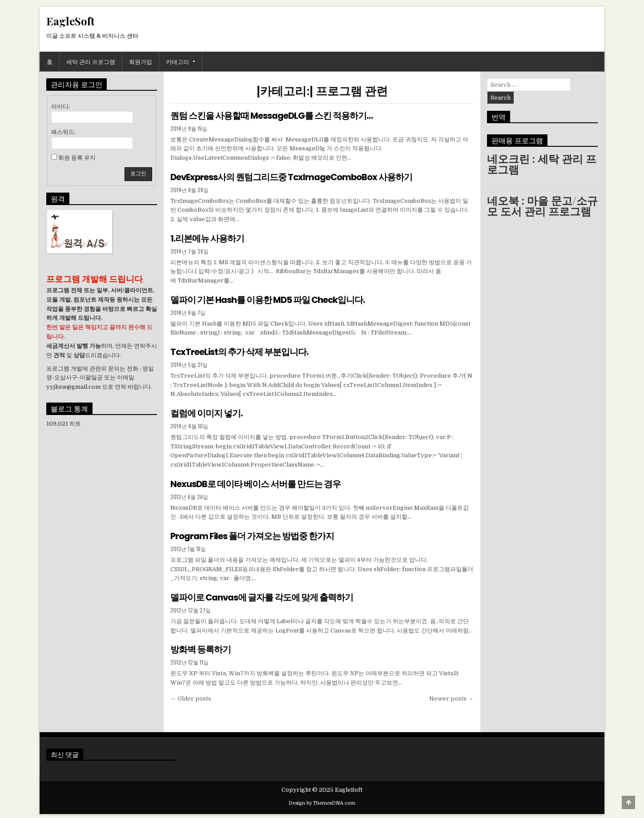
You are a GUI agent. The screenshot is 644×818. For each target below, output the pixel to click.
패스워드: (63, 132)
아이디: (60, 107)
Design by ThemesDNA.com (322, 800)
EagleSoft (70, 21)
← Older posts (191, 696)
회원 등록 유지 (77, 158)
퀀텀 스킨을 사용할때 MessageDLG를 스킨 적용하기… (272, 116)
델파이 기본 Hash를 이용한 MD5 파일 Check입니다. (268, 299)
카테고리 (177, 61)
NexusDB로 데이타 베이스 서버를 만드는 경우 (256, 482)
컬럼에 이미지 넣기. (206, 412)
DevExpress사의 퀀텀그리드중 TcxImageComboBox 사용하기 (292, 177)
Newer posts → (451, 696)
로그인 (138, 173)
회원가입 (141, 61)
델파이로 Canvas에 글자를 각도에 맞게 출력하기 (262, 595)
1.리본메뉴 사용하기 (207, 238)
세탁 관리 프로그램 (91, 61)
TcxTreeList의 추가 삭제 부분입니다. (240, 351)
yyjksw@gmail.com (73, 387)
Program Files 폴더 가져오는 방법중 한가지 (252, 534)
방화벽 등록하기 (201, 647)
